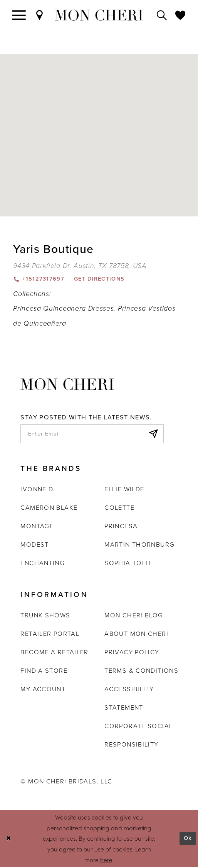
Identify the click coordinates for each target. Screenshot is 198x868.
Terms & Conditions (141, 671)
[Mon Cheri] (67, 384)
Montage (37, 527)
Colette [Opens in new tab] (119, 509)
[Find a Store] (39, 15)
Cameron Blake (49, 509)
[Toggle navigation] (19, 15)
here (106, 860)
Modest (34, 546)
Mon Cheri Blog (134, 616)
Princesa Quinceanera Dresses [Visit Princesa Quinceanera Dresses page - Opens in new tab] (63, 309)
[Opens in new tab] (80, 266)
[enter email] (92, 435)
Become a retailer (54, 653)
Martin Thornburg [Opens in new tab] (139, 546)
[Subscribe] (153, 435)
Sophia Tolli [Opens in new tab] (128, 564)
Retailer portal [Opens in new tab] (50, 634)
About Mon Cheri (136, 634)
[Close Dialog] (9, 840)
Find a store (44, 671)
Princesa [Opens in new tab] (121, 527)
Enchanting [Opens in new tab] (43, 564)
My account (43, 690)
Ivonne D (37, 490)
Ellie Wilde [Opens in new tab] (124, 490)
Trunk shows (45, 616)
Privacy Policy (132, 653)
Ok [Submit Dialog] (188, 839)
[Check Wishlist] (180, 15)
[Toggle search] (162, 15)
